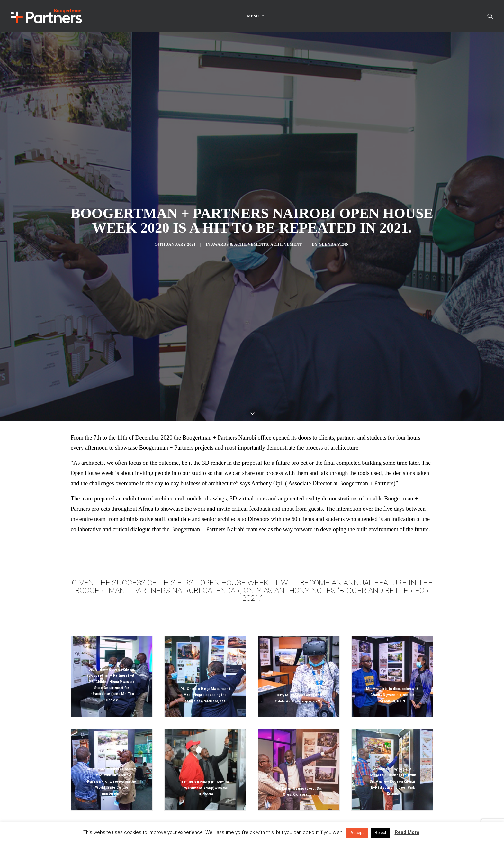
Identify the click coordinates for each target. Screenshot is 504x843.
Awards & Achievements (240, 225)
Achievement (286, 225)
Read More (407, 832)
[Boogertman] (46, 16)
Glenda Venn (334, 225)
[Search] (490, 16)
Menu (256, 16)
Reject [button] (381, 833)
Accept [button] (357, 833)
